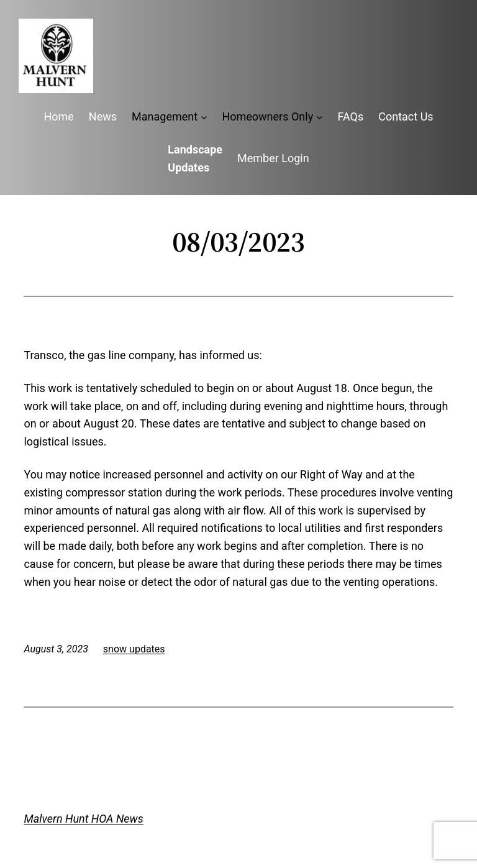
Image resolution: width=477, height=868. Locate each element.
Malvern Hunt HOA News (83, 819)
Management (165, 116)
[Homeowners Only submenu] (320, 117)
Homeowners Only (267, 116)
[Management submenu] (204, 117)
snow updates (134, 649)
